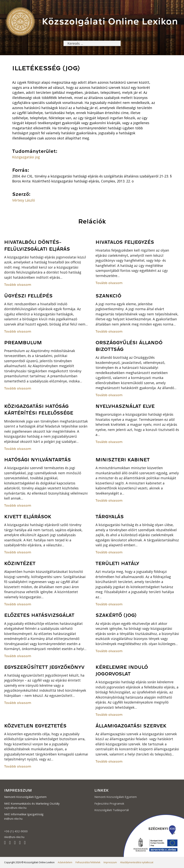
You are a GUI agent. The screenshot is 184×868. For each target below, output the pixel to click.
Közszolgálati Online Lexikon (110, 21)
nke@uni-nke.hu (14, 837)
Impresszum (110, 862)
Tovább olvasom (18, 285)
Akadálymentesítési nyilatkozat (137, 862)
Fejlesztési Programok (109, 803)
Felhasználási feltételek (88, 862)
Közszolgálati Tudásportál (112, 810)
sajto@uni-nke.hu (15, 808)
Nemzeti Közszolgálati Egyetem (116, 797)
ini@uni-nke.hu (13, 819)
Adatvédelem (65, 862)
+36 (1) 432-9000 (16, 831)
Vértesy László (24, 200)
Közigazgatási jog (26, 157)
